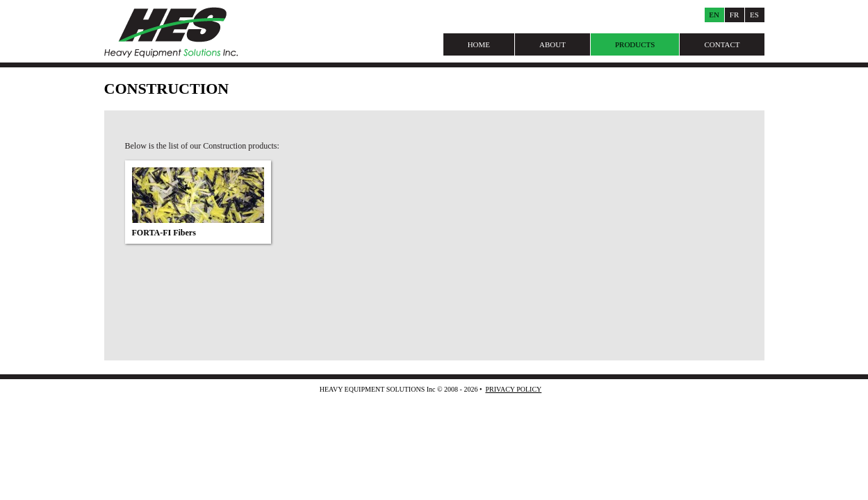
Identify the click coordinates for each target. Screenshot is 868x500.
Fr (734, 15)
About (552, 44)
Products (635, 44)
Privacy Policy (513, 389)
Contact (722, 44)
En (714, 15)
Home (479, 44)
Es (754, 15)
